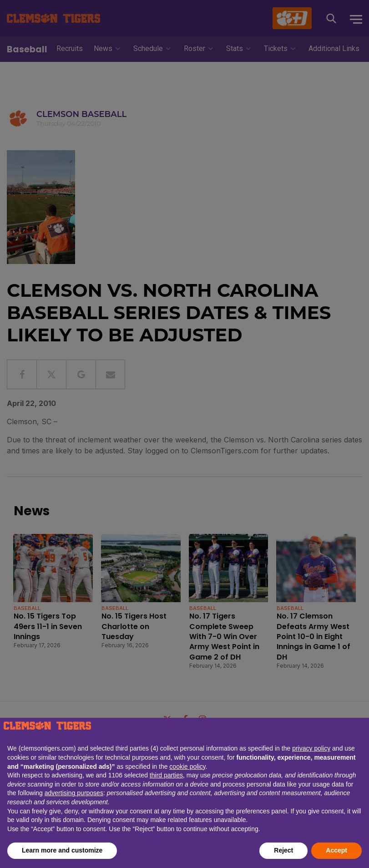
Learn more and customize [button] (62, 850)
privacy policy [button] (311, 748)
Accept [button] (336, 850)
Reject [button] (283, 850)
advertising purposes (74, 793)
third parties (166, 775)
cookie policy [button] (187, 766)
